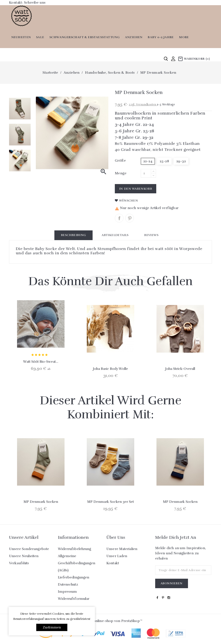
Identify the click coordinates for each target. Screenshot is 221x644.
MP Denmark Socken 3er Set (110, 502)
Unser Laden (117, 556)
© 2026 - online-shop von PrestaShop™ (110, 621)
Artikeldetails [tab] (115, 235)
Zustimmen (52, 627)
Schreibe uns (35, 3)
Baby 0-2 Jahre (161, 37)
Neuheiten (21, 37)
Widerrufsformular (74, 599)
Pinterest (129, 218)
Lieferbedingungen (74, 577)
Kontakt (113, 563)
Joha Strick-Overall (180, 369)
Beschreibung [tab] (73, 235)
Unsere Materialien (122, 549)
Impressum (67, 592)
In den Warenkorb (136, 189)
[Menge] (146, 173)
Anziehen (134, 37)
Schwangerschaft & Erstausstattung (84, 37)
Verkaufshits (19, 563)
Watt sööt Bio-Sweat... (41, 362)
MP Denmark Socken (41, 502)
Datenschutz (68, 585)
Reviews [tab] (151, 235)
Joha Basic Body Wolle (110, 369)
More (184, 37)
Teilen (119, 218)
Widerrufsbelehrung (75, 549)
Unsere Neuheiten (24, 556)
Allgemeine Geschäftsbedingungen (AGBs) (77, 563)
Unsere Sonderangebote (29, 549)
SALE (40, 37)
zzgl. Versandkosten (143, 105)
